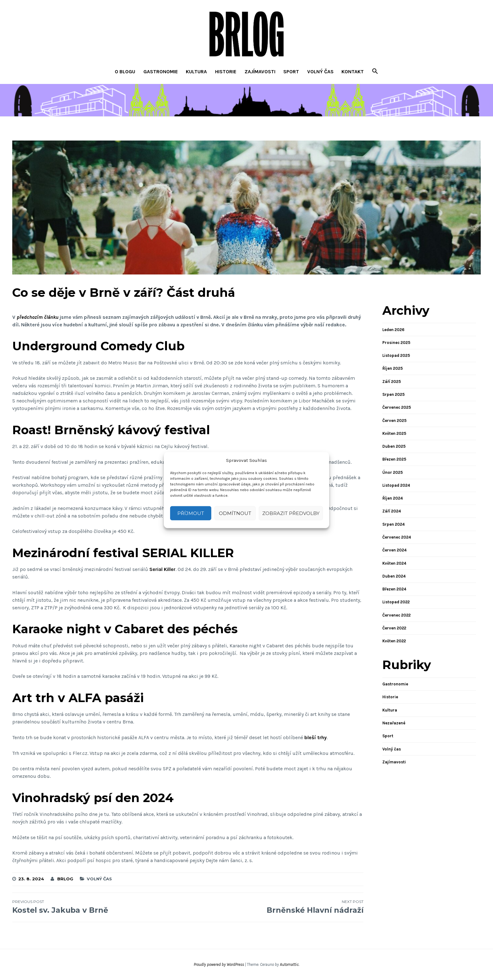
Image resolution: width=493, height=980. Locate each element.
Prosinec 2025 (396, 343)
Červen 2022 (394, 628)
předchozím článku (38, 317)
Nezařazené (394, 723)
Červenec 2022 (396, 615)
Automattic (289, 964)
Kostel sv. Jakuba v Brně (100, 907)
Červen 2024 (394, 550)
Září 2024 (392, 511)
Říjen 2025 (393, 368)
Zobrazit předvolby (291, 513)
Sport (291, 72)
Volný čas (320, 72)
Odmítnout (235, 513)
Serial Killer (162, 569)
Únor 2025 (393, 472)
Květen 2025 (394, 433)
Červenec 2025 (397, 407)
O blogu (125, 72)
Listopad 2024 (396, 485)
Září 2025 (392, 382)
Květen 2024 (394, 563)
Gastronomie (161, 72)
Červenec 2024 (397, 537)
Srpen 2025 (393, 394)
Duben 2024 (394, 576)
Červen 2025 (394, 421)
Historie (226, 72)
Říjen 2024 (393, 498)
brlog (65, 879)
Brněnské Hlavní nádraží (276, 907)
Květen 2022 (394, 641)
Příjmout (191, 513)
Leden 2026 (393, 330)
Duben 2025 (394, 446)
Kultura (196, 72)
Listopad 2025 (396, 355)
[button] (375, 72)
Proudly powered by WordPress (219, 964)
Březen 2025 (394, 459)
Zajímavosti (260, 72)
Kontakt (353, 72)
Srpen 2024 (393, 524)
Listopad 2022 (396, 602)
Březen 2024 (394, 589)
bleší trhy (316, 737)
